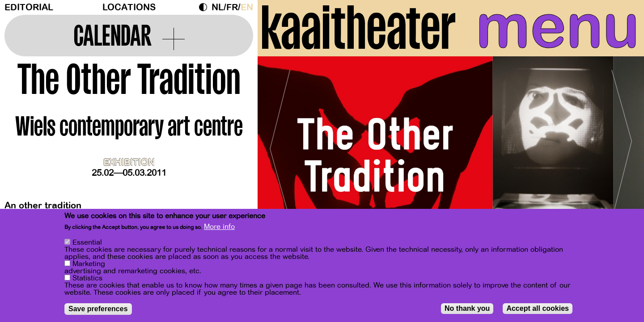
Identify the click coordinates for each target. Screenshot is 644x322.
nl (218, 7)
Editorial (29, 7)
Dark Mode (205, 7)
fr (232, 7)
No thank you (467, 308)
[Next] (622, 145)
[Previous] (280, 145)
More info (219, 227)
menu (558, 27)
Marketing (89, 264)
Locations (129, 7)
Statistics (87, 278)
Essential (87, 242)
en (247, 7)
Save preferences (98, 309)
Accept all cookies (538, 308)
